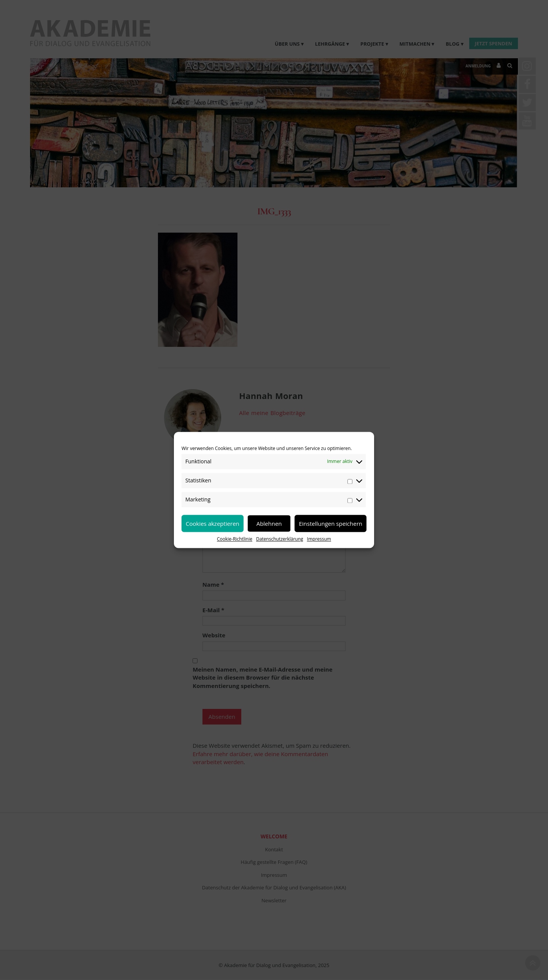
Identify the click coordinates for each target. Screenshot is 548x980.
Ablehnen (269, 524)
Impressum (319, 539)
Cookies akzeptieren (213, 524)
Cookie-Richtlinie (235, 539)
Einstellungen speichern (331, 524)
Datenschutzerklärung (280, 539)
